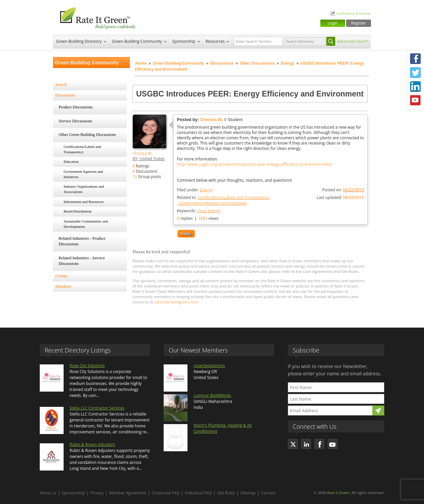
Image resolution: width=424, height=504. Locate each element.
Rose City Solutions (87, 366)
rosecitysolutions (209, 366)
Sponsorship (184, 41)
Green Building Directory (79, 41)
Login (333, 23)
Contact (268, 493)
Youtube (415, 100)
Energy (288, 63)
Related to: (223, 200)
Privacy (97, 493)
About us (48, 493)
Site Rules (226, 493)
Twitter (415, 73)
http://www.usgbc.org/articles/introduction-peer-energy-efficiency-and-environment (254, 164)
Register (359, 23)
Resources (215, 41)
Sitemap (248, 493)
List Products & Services (353, 13)
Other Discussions (257, 63)
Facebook (415, 59)
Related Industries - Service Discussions (82, 261)
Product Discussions (76, 107)
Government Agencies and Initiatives (83, 174)
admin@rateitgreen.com (177, 302)
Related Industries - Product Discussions (82, 241)
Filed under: (195, 190)
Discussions (222, 63)
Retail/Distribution (78, 211)
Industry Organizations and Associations (84, 189)
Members (63, 286)
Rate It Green (338, 493)
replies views (198, 218)
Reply (186, 234)
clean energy (209, 211)
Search (61, 85)
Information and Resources (84, 202)
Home (141, 63)
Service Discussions (75, 121)
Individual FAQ (198, 493)
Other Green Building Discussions (87, 135)
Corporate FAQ (166, 493)
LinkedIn (415, 87)
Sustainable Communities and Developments (86, 224)
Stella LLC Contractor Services (97, 408)
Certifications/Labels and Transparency (82, 149)
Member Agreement (128, 493)
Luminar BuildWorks (212, 395)
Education (71, 161)
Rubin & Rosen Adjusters (92, 444)
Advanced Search (353, 41)
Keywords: (199, 211)
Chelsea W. (143, 153)
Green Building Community (137, 41)
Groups (61, 276)
